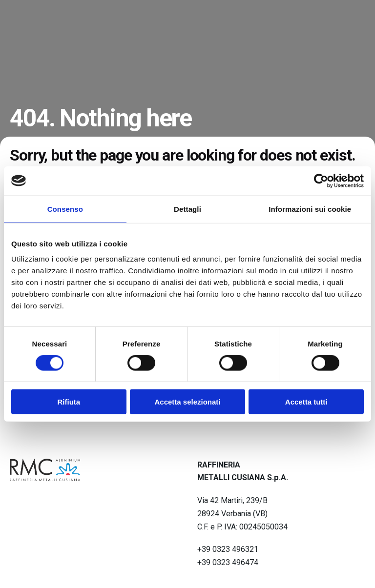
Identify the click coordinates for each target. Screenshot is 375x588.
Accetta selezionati (187, 402)
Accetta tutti (306, 402)
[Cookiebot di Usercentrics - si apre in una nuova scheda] (321, 181)
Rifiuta (69, 402)
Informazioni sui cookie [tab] (310, 209)
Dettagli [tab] (187, 209)
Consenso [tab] (65, 209)
